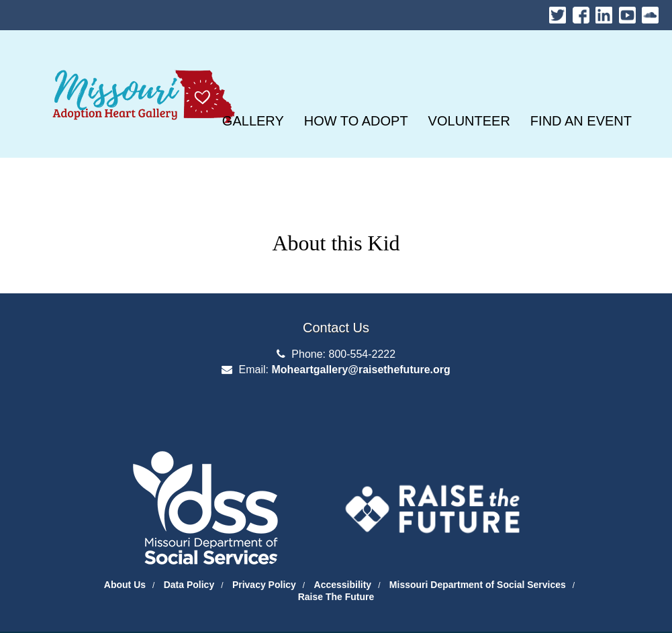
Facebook (581, 12)
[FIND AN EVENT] (581, 121)
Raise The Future (336, 597)
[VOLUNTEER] (469, 121)
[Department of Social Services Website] (192, 492)
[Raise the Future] (432, 498)
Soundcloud (650, 12)
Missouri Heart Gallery (141, 62)
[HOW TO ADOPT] (356, 121)
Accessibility (343, 585)
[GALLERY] (253, 121)
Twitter (558, 12)
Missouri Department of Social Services (478, 585)
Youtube (627, 12)
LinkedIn (604, 12)
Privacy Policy (264, 585)
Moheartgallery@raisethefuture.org (361, 370)
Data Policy (189, 585)
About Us (125, 585)
